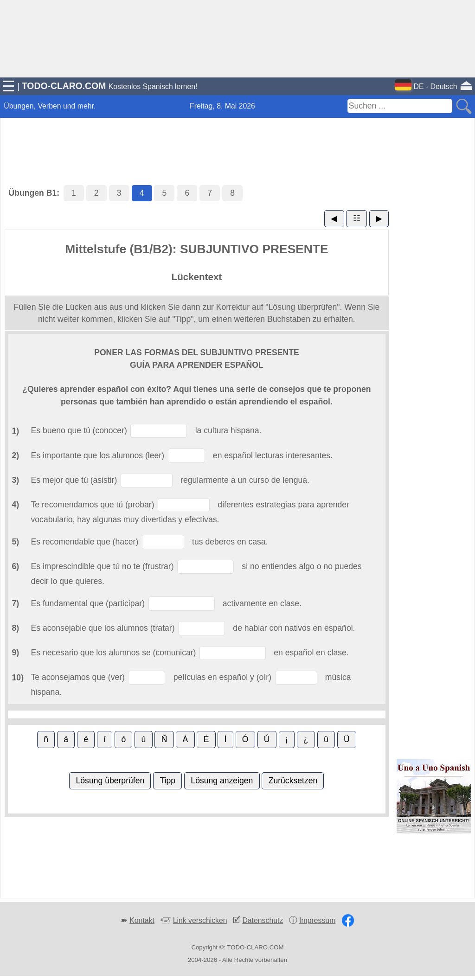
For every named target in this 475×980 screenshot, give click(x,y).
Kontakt (142, 920)
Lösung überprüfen (110, 781)
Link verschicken (200, 920)
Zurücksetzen (293, 781)
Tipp (168, 781)
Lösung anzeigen (222, 781)
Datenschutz (263, 920)
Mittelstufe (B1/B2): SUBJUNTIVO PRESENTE (196, 249)
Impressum (317, 920)
